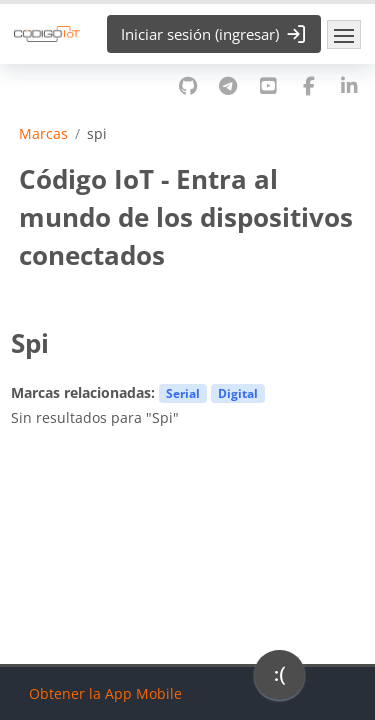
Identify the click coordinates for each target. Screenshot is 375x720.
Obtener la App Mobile (105, 693)
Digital (238, 393)
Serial (183, 393)
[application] (279, 680)
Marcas (43, 134)
